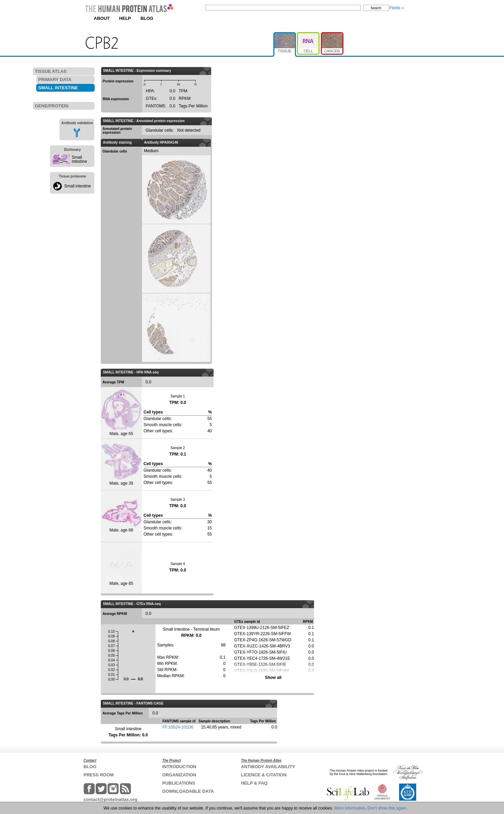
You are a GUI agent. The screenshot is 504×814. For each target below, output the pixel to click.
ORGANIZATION (179, 775)
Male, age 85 (121, 568)
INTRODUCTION (179, 767)
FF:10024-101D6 (178, 727)
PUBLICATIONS (179, 783)
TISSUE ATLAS (51, 71)
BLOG (147, 18)
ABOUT (102, 18)
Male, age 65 (121, 412)
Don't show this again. (387, 808)
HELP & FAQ (254, 783)
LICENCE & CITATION (264, 775)
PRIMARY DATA (55, 80)
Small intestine (79, 159)
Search (376, 8)
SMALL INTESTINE (58, 88)
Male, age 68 (121, 516)
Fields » (397, 8)
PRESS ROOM (99, 775)
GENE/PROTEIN (52, 106)
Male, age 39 (121, 464)
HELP (125, 18)
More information (350, 808)
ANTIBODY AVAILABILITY (268, 767)
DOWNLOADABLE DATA (188, 791)
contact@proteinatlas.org (111, 799)
